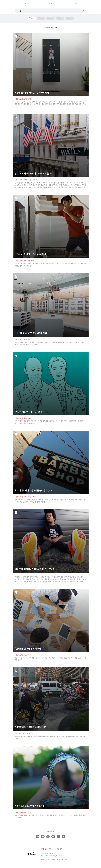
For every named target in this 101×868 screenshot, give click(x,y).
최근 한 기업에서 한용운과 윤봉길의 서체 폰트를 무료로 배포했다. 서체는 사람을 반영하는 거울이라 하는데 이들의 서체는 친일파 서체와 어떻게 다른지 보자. (50, 422)
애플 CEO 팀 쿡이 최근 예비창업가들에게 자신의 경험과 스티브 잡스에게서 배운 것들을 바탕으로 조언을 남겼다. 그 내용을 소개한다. (50, 659)
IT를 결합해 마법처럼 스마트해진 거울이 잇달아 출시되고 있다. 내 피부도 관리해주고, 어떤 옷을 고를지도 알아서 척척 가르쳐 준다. (50, 816)
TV (76, 3)
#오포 (25, 734)
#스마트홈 (22, 812)
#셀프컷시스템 (31, 497)
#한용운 (17, 418)
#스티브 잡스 (23, 655)
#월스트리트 (24, 180)
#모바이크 (30, 734)
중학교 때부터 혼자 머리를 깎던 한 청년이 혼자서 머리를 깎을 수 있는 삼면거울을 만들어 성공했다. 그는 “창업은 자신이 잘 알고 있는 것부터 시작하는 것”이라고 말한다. (50, 501)
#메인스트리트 (33, 180)
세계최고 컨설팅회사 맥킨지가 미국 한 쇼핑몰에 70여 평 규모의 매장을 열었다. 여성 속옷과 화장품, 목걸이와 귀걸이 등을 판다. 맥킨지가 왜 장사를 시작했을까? (50, 343)
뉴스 (51, 3)
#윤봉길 (22, 418)
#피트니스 (18, 99)
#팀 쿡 (29, 655)
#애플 (16, 655)
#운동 (30, 99)
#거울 (16, 812)
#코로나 (17, 180)
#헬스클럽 (24, 99)
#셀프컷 (24, 497)
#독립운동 (28, 418)
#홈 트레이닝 (31, 261)
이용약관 (60, 849)
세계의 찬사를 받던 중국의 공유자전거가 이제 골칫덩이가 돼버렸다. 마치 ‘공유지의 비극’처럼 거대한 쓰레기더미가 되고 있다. (50, 738)
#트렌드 (28, 339)
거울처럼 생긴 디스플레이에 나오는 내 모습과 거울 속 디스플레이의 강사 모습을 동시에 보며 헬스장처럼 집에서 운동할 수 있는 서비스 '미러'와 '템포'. (50, 265)
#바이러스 (23, 261)
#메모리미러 (29, 812)
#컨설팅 (22, 339)
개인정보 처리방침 (46, 849)
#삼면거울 (18, 497)
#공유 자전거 (19, 734)
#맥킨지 (17, 339)
